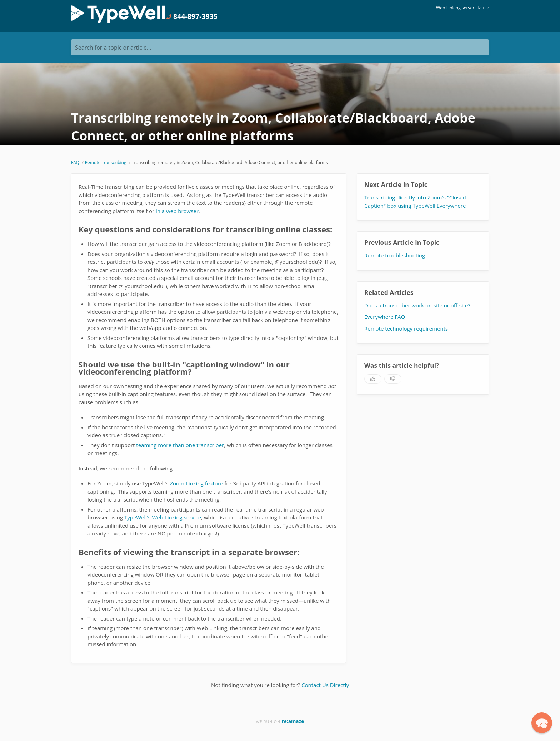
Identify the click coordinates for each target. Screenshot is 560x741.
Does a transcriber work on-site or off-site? (417, 305)
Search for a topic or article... (113, 48)
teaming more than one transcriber (180, 445)
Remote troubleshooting (395, 255)
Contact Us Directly (325, 685)
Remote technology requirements (406, 328)
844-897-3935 (192, 16)
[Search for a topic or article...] (280, 47)
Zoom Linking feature (197, 483)
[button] (542, 723)
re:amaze (293, 721)
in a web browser (177, 211)
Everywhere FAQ (385, 317)
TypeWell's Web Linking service (163, 517)
